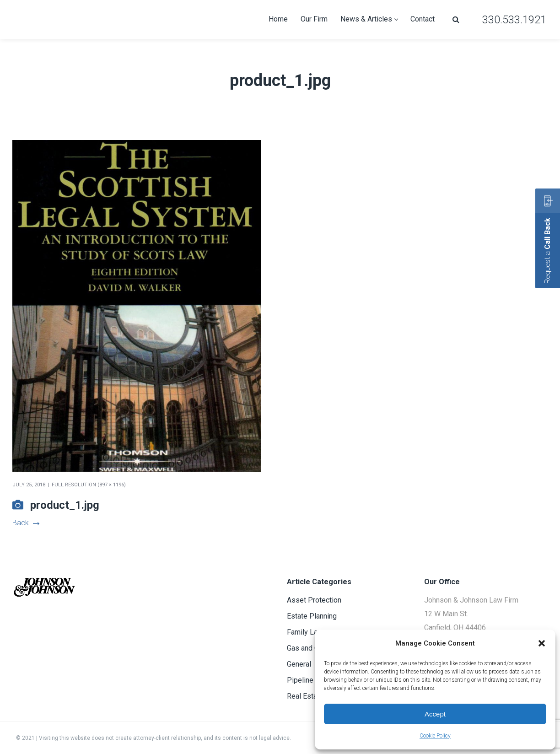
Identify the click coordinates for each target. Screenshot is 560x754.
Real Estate (305, 696)
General (299, 664)
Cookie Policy (435, 736)
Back (26, 523)
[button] (542, 643)
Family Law (305, 632)
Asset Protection (314, 600)
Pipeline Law (308, 680)
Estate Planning (312, 616)
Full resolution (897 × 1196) (89, 485)
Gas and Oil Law (312, 648)
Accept (435, 714)
